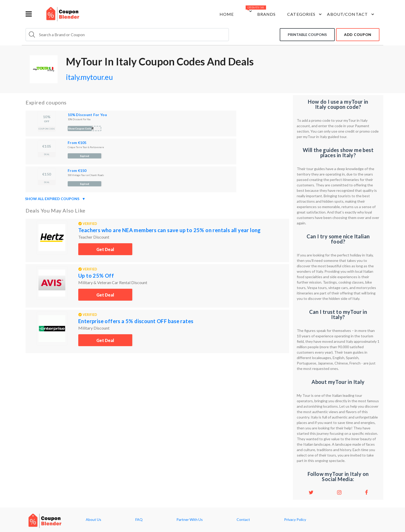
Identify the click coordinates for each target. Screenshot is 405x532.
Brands (267, 14)
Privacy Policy (295, 520)
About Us (94, 520)
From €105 (77, 143)
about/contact (351, 14)
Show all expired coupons (55, 199)
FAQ (139, 520)
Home (227, 14)
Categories (305, 14)
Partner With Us (190, 520)
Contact (243, 520)
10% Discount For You (87, 115)
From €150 (77, 170)
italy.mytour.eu (89, 77)
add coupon (358, 35)
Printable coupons (307, 35)
